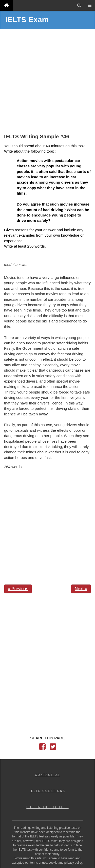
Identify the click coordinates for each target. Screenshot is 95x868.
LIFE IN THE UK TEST (47, 807)
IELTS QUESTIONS (48, 791)
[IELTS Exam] (6, 5)
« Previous (18, 589)
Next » (81, 589)
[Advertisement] (48, 82)
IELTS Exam (27, 19)
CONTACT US (48, 775)
